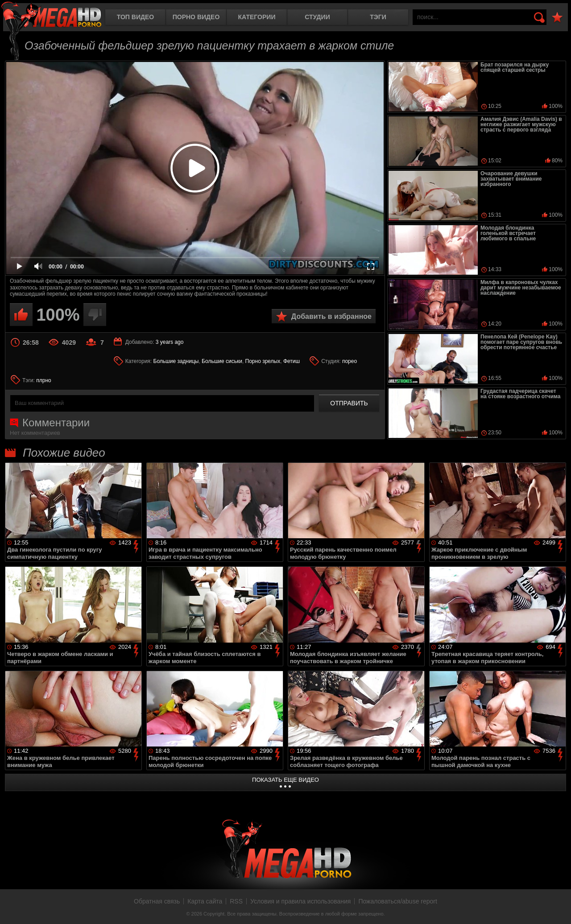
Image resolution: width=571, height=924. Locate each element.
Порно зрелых (263, 361)
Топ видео (135, 17)
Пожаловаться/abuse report (398, 901)
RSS (236, 901)
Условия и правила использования (300, 901)
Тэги (378, 17)
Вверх (558, 907)
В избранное (557, 18)
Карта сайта (205, 901)
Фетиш (292, 361)
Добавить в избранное (331, 316)
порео (350, 361)
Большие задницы (176, 361)
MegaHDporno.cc (51, 15)
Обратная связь (157, 901)
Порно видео (196, 17)
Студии (317, 17)
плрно (43, 380)
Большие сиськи (222, 361)
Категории (257, 17)
